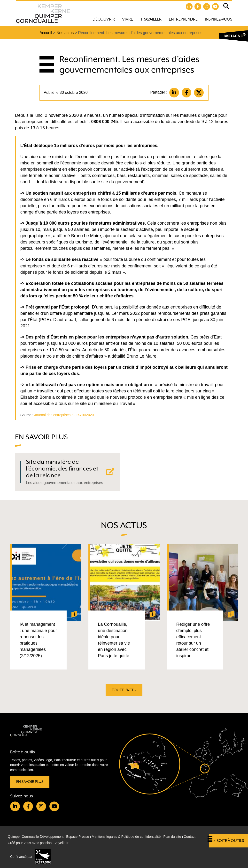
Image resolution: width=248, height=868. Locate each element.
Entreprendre (183, 19)
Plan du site (172, 837)
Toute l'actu (124, 690)
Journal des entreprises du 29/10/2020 (64, 415)
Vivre (128, 19)
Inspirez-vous (219, 19)
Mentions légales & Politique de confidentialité (126, 837)
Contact (190, 837)
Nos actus (65, 33)
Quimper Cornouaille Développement (36, 837)
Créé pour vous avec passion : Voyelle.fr (38, 843)
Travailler (151, 19)
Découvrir (104, 19)
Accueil (46, 33)
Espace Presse (77, 837)
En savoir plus (30, 782)
